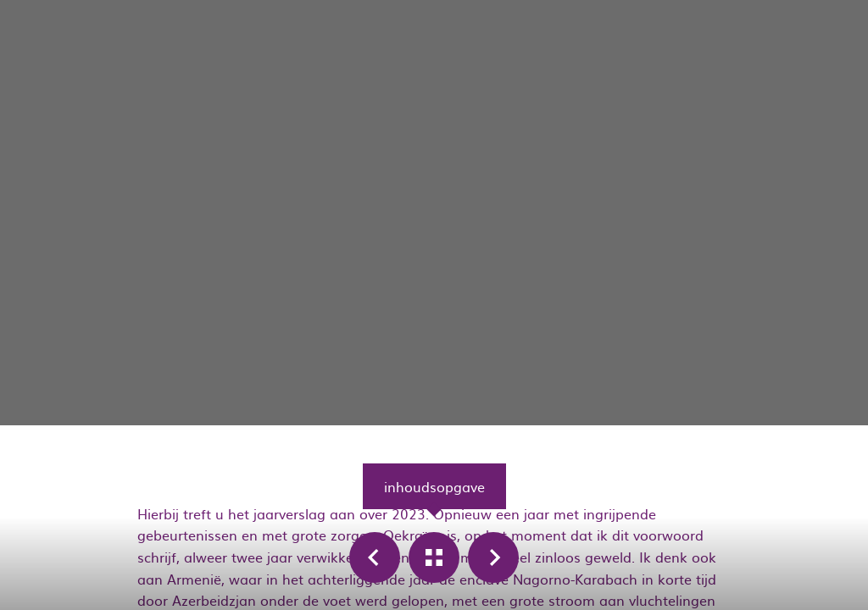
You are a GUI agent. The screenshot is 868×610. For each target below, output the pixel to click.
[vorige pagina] (375, 557)
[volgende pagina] (493, 557)
